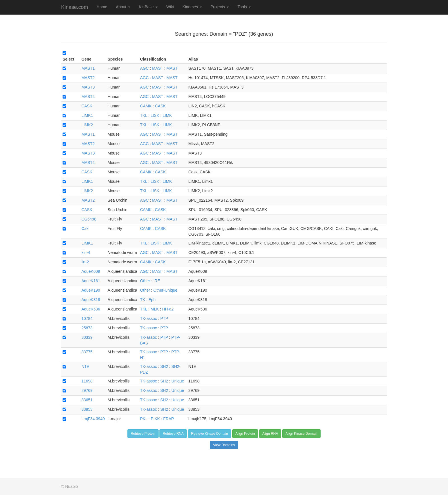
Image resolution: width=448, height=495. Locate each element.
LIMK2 (87, 125)
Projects (220, 7)
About (123, 7)
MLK (155, 309)
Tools (244, 7)
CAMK (146, 106)
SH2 (164, 366)
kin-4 (86, 252)
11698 (87, 381)
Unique (178, 381)
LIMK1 (87, 115)
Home (102, 7)
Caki (85, 229)
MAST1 (88, 68)
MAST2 (88, 78)
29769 (87, 390)
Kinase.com (75, 7)
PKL (144, 419)
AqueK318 (91, 300)
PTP (164, 318)
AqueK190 (91, 290)
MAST (158, 68)
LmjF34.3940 (93, 419)
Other (145, 281)
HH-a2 (168, 309)
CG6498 (89, 219)
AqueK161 (91, 281)
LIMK (167, 115)
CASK (87, 106)
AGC (144, 68)
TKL (144, 115)
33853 (87, 409)
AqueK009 (91, 271)
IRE (157, 281)
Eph (152, 300)
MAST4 (88, 97)
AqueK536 (91, 309)
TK (143, 300)
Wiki (170, 7)
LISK (155, 115)
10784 (87, 318)
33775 (87, 352)
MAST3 (88, 87)
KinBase (148, 7)
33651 (87, 400)
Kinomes (192, 7)
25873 (87, 328)
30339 (87, 337)
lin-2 (85, 262)
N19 (85, 366)
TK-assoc (148, 318)
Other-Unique (165, 290)
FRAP (168, 419)
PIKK (155, 419)
